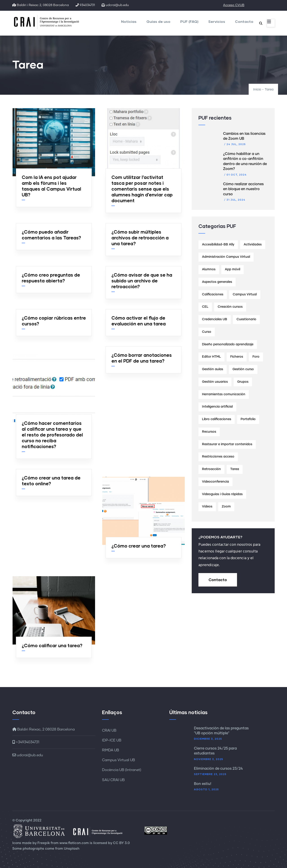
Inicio (257, 90)
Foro (256, 357)
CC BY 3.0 (121, 843)
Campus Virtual (245, 294)
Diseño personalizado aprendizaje (228, 344)
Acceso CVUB (234, 5)
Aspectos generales (217, 282)
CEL (205, 307)
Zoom (226, 507)
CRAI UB (109, 730)
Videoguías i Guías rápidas (222, 494)
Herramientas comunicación (224, 394)
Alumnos (209, 269)
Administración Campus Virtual (226, 257)
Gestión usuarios (215, 382)
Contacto (244, 21)
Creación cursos (230, 307)
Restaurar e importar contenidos (227, 444)
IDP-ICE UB (112, 740)
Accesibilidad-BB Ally (218, 245)
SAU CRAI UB (113, 780)
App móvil (233, 269)
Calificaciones (213, 294)
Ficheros (237, 357)
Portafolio (248, 419)
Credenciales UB (215, 319)
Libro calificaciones (217, 419)
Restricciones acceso (218, 457)
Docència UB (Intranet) (122, 770)
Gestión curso (243, 369)
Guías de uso (158, 21)
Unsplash (72, 849)
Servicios (217, 21)
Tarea (235, 469)
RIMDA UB (111, 750)
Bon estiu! (203, 784)
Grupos (243, 382)
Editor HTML (211, 357)
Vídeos (207, 507)
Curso (207, 332)
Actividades (253, 245)
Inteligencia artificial (217, 407)
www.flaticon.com (74, 843)
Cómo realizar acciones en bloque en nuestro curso (243, 189)
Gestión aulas (213, 369)
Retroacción (211, 469)
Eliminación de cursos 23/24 (218, 769)
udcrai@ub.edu (28, 755)
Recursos (209, 432)
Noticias (129, 21)
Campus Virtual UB (118, 760)
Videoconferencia (215, 482)
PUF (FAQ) (189, 21)
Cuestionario (246, 319)
